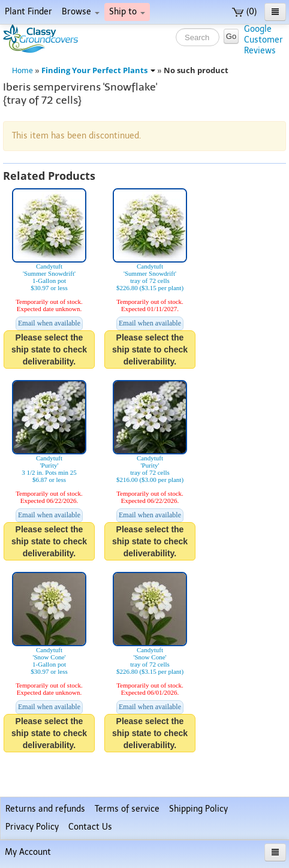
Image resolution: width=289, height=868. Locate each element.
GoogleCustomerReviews (264, 40)
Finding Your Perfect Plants (98, 70)
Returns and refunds (45, 809)
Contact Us (90, 827)
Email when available (49, 323)
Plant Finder (28, 12)
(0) (244, 12)
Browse (81, 12)
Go (231, 36)
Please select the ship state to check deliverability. (49, 349)
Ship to (127, 12)
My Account (28, 852)
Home (22, 70)
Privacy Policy (32, 827)
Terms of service (127, 809)
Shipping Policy (198, 809)
